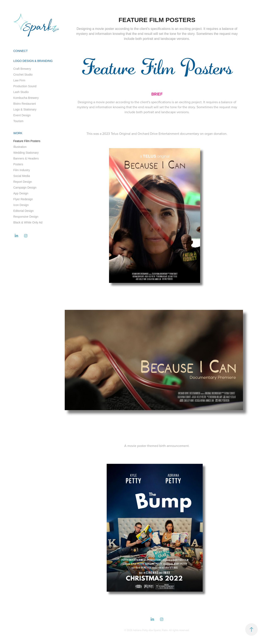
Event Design (22, 115)
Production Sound (25, 86)
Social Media (22, 176)
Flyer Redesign (23, 199)
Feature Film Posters (27, 141)
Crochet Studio (23, 75)
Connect (20, 51)
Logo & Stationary (25, 109)
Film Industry (22, 170)
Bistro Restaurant (25, 104)
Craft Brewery (22, 69)
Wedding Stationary (26, 153)
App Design (21, 193)
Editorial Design (23, 211)
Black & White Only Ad (28, 222)
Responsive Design (26, 217)
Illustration (20, 147)
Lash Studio (21, 92)
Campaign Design (25, 188)
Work (18, 133)
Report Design (23, 182)
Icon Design (21, 205)
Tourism (18, 121)
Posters (18, 164)
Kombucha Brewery (26, 98)
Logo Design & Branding (33, 61)
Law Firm (19, 80)
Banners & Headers (26, 158)
